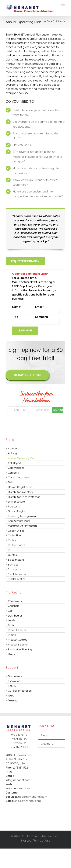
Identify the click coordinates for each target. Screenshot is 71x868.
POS (11, 550)
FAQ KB (13, 686)
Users (11, 654)
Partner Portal (16, 545)
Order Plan (14, 535)
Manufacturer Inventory (22, 526)
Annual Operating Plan (22, 458)
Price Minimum (17, 630)
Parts (11, 625)
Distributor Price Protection (24, 497)
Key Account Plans (19, 521)
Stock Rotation (17, 579)
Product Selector (18, 645)
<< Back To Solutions (55, 21)
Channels (14, 606)
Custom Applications (20, 477)
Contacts (13, 473)
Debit (11, 482)
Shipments (14, 569)
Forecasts (14, 507)
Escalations (15, 681)
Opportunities (16, 531)
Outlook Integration (20, 691)
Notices (26, 840)
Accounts (14, 448)
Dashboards (15, 616)
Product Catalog (18, 640)
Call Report (15, 463)
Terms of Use (41, 840)
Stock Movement (18, 574)
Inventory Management (22, 516)
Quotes (12, 555)
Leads (12, 620)
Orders (12, 540)
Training (13, 700)
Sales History (16, 560)
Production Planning (20, 649)
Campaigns (15, 601)
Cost (11, 611)
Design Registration (20, 487)
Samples (13, 565)
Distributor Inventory (20, 492)
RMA (11, 696)
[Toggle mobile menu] (63, 6)
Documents (15, 676)
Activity (12, 453)
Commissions (16, 468)
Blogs (44, 735)
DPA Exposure (16, 502)
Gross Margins (17, 511)
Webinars (47, 744)
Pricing (12, 635)
